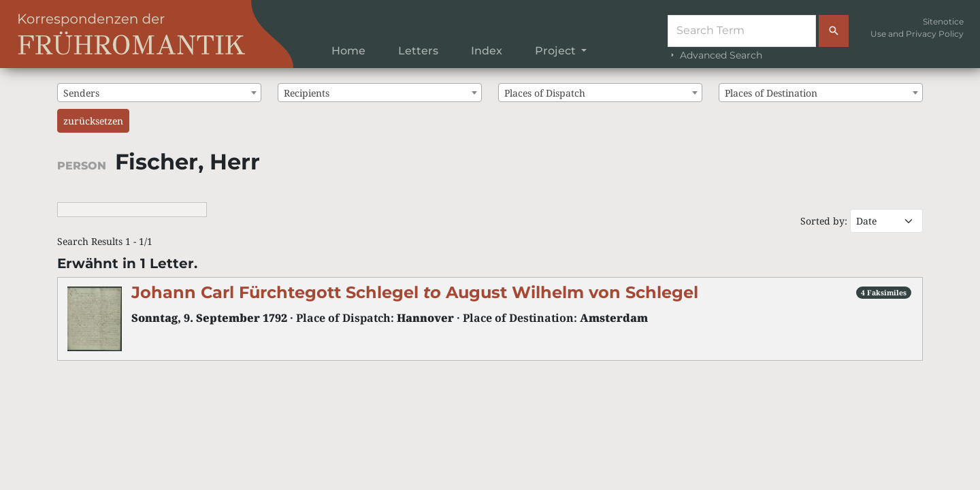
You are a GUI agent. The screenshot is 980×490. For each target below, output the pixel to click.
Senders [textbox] (81, 93)
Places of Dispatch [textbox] (545, 93)
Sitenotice (943, 21)
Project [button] (557, 51)
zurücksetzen (93, 121)
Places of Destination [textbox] (771, 93)
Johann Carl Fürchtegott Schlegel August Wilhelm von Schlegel (415, 292)
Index (487, 51)
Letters (418, 51)
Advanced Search (715, 55)
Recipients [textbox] (307, 93)
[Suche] (742, 31)
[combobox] (159, 93)
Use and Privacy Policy (917, 34)
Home (348, 51)
